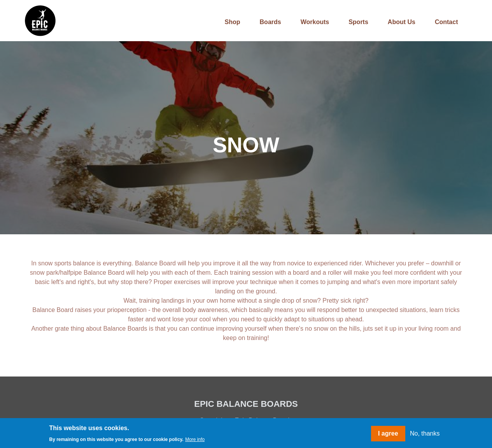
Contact (446, 22)
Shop (233, 22)
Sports (358, 22)
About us (402, 22)
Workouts (315, 22)
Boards (271, 22)
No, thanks (425, 433)
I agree (388, 433)
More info (195, 439)
